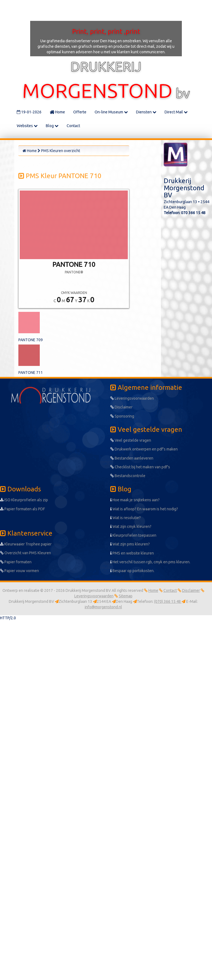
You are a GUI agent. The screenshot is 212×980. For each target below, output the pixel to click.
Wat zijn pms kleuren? (130, 544)
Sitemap (126, 596)
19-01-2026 (29, 112)
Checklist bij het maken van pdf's (140, 467)
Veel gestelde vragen (131, 440)
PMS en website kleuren (132, 553)
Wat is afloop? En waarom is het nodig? (144, 509)
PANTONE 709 (31, 340)
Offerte (80, 112)
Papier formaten (16, 562)
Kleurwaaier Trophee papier (26, 544)
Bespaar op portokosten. (132, 571)
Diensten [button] (146, 112)
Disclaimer (121, 407)
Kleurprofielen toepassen (133, 535)
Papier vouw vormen (19, 571)
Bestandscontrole (128, 476)
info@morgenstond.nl (103, 607)
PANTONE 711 (31, 373)
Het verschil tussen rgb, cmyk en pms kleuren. (150, 562)
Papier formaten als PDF (22, 509)
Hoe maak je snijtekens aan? (135, 500)
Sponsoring (122, 416)
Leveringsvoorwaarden (132, 398)
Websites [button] (27, 126)
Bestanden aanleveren (132, 458)
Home (57, 112)
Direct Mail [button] (176, 112)
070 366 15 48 (193, 213)
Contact (73, 126)
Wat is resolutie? (125, 518)
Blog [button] (52, 126)
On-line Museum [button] (111, 112)
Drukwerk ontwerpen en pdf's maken (144, 449)
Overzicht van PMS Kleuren (26, 553)
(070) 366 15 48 (168, 601)
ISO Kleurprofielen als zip (24, 500)
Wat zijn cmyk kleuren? (131, 527)
